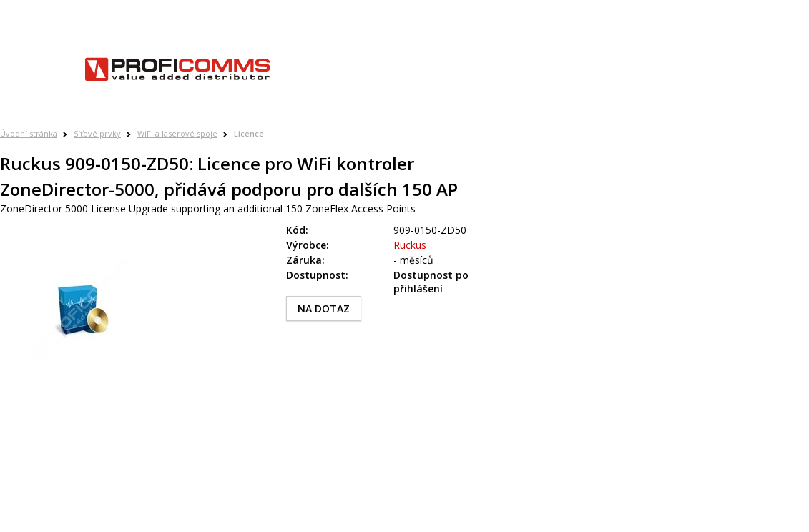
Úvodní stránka (29, 133)
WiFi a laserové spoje (177, 133)
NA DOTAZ (324, 309)
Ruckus (410, 245)
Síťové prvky (97, 133)
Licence (249, 133)
